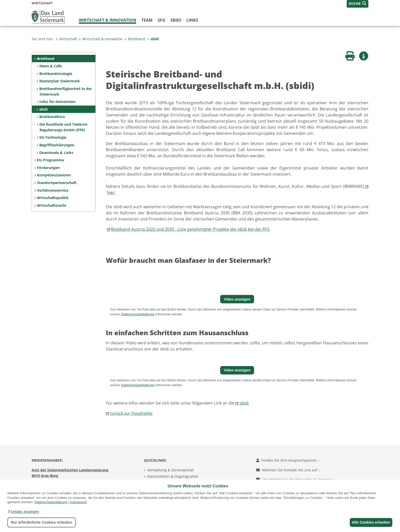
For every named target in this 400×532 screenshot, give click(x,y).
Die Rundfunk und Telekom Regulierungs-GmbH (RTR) (63, 127)
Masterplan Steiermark (60, 81)
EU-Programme (51, 160)
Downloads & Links (56, 153)
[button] (23, 512)
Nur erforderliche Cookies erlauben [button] (41, 522)
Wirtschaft (66, 39)
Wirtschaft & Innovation (108, 20)
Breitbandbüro (52, 117)
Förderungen (48, 168)
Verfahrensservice (53, 190)
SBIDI (176, 20)
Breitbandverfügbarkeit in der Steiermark (66, 91)
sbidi (153, 39)
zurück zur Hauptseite (131, 413)
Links (192, 20)
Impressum (79, 502)
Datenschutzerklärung (51, 502)
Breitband (135, 39)
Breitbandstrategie (56, 74)
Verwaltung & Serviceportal (170, 470)
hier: (111, 192)
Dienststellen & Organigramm (173, 476)
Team (147, 20)
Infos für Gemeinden (57, 102)
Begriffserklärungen (57, 145)
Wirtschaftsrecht (52, 205)
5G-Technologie (53, 137)
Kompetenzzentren (54, 175)
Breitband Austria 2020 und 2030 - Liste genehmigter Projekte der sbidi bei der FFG (190, 229)
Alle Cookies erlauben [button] (370, 522)
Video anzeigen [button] (237, 299)
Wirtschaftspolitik (53, 198)
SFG (161, 20)
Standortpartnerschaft (57, 183)
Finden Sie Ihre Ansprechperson (288, 460)
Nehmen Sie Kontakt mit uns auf (288, 470)
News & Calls (51, 66)
